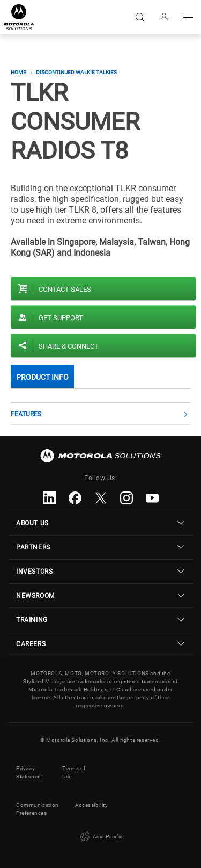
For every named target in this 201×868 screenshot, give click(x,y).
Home (18, 72)
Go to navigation (187, 17)
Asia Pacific (100, 837)
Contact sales (65, 289)
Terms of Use (74, 772)
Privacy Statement (29, 772)
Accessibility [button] (92, 805)
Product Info (42, 377)
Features (26, 414)
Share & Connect (69, 346)
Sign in (163, 17)
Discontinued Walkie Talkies (76, 72)
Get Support (61, 318)
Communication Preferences (38, 809)
